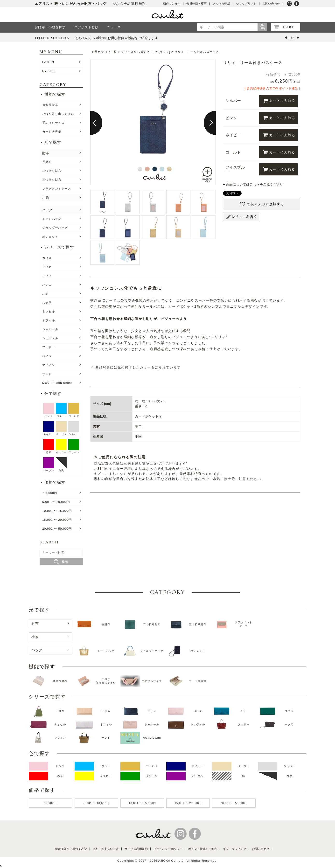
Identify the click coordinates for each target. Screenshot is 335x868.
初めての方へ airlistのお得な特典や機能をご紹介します (117, 38)
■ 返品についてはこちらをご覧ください (253, 184)
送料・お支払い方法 (106, 849)
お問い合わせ (271, 4)
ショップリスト (246, 4)
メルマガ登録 (221, 4)
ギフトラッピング (235, 849)
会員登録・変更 (196, 4)
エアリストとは (86, 27)
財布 (46, 153)
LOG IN (48, 62)
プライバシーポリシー (168, 849)
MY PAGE (49, 71)
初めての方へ (172, 4)
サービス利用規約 (136, 849)
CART (289, 27)
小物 (46, 198)
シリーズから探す (134, 52)
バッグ (47, 210)
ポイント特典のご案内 (203, 849)
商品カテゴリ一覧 (104, 52)
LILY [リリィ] (160, 52)
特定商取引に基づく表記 (71, 849)
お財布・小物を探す (50, 27)
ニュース (114, 27)
